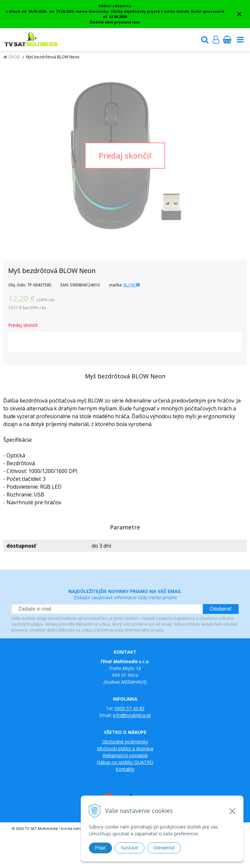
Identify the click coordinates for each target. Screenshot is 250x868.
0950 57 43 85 (130, 708)
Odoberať (221, 609)
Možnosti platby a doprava (125, 748)
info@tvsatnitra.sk (132, 715)
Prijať (100, 848)
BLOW (132, 285)
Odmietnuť (164, 848)
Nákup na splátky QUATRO (125, 762)
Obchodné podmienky (125, 742)
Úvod (14, 57)
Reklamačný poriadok (125, 755)
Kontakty (125, 769)
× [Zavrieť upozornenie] (240, 14)
